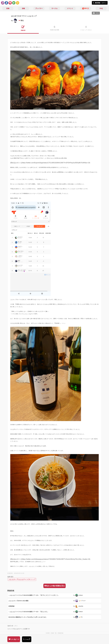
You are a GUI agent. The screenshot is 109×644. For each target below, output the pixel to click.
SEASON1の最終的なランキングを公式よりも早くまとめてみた (27, 617)
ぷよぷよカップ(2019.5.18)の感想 (18, 601)
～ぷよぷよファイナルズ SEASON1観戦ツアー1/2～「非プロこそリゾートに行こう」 (34, 595)
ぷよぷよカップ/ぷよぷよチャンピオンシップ (22, 579)
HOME (48, 633)
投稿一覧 (54, 633)
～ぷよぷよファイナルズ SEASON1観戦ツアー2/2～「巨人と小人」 (28, 612)
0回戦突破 (11, 606)
